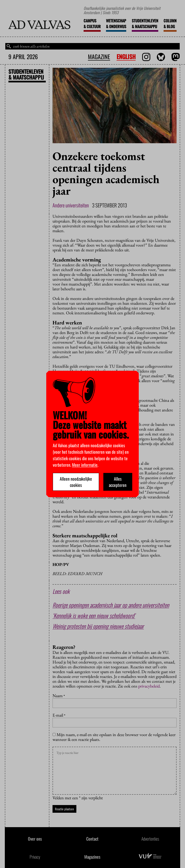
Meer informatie (85, 465)
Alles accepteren (118, 482)
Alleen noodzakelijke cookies (76, 482)
